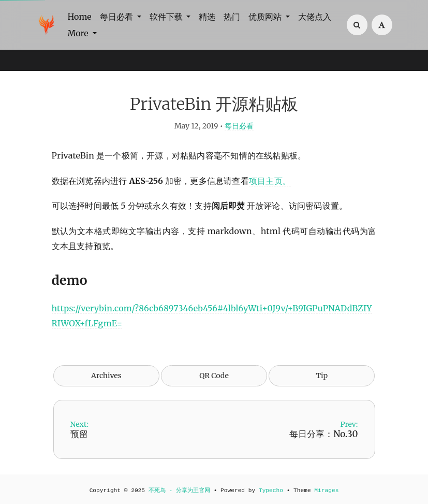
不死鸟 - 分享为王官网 (179, 491)
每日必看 (239, 126)
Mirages (326, 491)
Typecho (271, 491)
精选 (207, 17)
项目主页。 (270, 181)
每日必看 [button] (117, 17)
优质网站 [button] (266, 17)
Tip (322, 376)
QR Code (214, 376)
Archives (106, 376)
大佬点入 (315, 17)
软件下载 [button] (167, 17)
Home (80, 17)
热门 (232, 17)
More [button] (79, 33)
